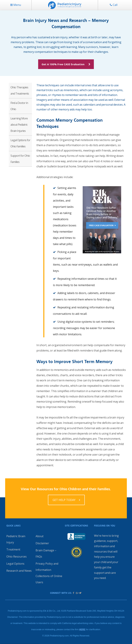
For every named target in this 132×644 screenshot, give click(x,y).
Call (114, 5)
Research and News (19, 571)
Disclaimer (42, 543)
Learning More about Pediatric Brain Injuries (19, 125)
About (40, 536)
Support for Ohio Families (20, 159)
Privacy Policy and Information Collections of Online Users (49, 573)
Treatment (13, 549)
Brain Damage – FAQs (46, 553)
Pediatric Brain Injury (16, 539)
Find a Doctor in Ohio (19, 106)
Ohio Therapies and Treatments (20, 90)
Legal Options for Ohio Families (20, 143)
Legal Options (15, 564)
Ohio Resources (16, 557)
